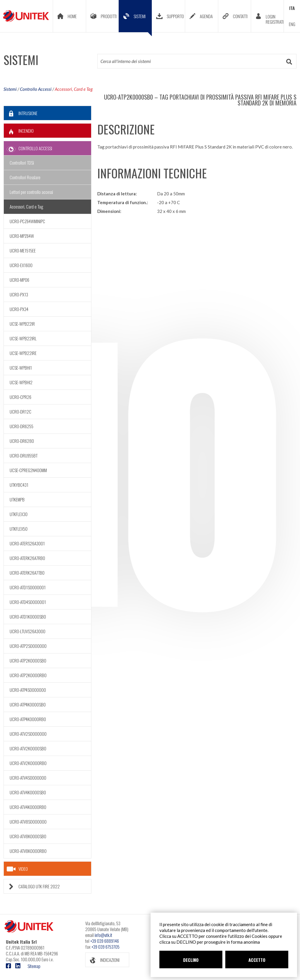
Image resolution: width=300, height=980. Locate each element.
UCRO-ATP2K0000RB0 (28, 675)
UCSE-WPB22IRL (23, 338)
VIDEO (17, 869)
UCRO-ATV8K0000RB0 (28, 851)
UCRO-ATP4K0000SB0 (28, 704)
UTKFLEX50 (19, 529)
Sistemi (10, 89)
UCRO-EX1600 (21, 265)
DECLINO (191, 960)
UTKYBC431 (19, 485)
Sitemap (34, 966)
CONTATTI (233, 16)
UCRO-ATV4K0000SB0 (28, 792)
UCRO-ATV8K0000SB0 (28, 836)
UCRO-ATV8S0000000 (28, 822)
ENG (292, 24)
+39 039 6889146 (105, 941)
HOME (65, 16)
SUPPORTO (168, 16)
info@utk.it (103, 935)
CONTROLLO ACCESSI (28, 148)
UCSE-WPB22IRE (23, 353)
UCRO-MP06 (19, 280)
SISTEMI (135, 21)
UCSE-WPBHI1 (21, 368)
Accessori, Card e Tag (74, 89)
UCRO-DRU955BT (24, 455)
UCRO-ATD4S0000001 (28, 602)
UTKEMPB (17, 499)
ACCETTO (257, 960)
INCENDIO (19, 131)
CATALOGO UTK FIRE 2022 (32, 886)
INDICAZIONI (103, 960)
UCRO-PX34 (19, 309)
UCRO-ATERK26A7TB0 (27, 573)
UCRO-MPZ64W (22, 236)
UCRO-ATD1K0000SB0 (28, 617)
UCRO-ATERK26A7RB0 (27, 558)
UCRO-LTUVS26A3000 (28, 631)
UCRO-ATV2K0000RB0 (28, 763)
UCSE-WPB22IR (22, 324)
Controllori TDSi (22, 163)
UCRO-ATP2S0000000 (28, 646)
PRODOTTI (101, 16)
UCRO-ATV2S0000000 (28, 734)
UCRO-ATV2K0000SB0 (28, 748)
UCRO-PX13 (19, 294)
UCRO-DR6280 (22, 441)
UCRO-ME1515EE (23, 250)
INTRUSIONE (21, 113)
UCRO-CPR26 (21, 397)
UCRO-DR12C (21, 412)
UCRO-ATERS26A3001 (27, 543)
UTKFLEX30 (19, 514)
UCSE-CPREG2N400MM (28, 470)
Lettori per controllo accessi (31, 192)
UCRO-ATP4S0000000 (28, 690)
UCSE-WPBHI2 (21, 382)
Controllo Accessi (36, 89)
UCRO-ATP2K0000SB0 (28, 660)
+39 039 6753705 (105, 947)
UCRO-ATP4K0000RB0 (28, 719)
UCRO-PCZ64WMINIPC (27, 221)
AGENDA (199, 16)
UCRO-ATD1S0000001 (28, 587)
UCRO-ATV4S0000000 (28, 778)
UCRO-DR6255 (22, 426)
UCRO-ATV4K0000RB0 (28, 807)
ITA (292, 8)
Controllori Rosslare (25, 177)
